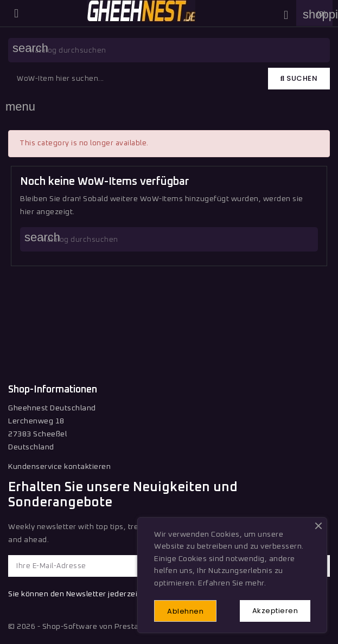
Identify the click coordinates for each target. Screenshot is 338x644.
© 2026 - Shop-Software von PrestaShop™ (86, 627)
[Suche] (169, 50)
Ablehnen (185, 611)
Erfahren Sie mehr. (232, 583)
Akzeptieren (275, 611)
